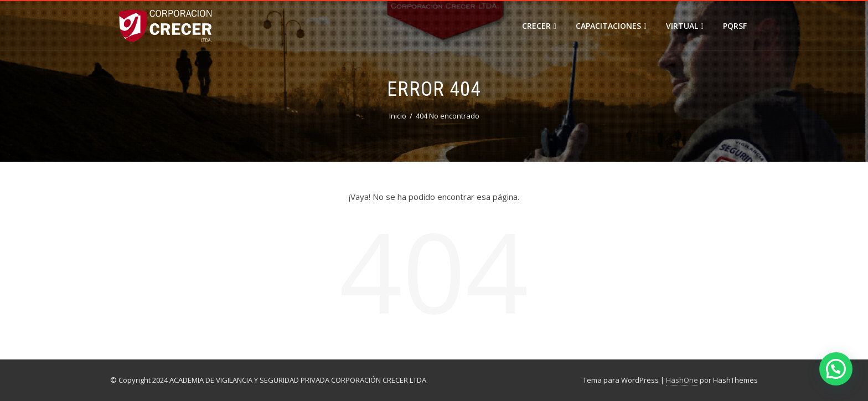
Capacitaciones (611, 26)
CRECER (539, 26)
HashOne (682, 380)
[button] (836, 369)
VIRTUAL (685, 26)
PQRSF (735, 26)
